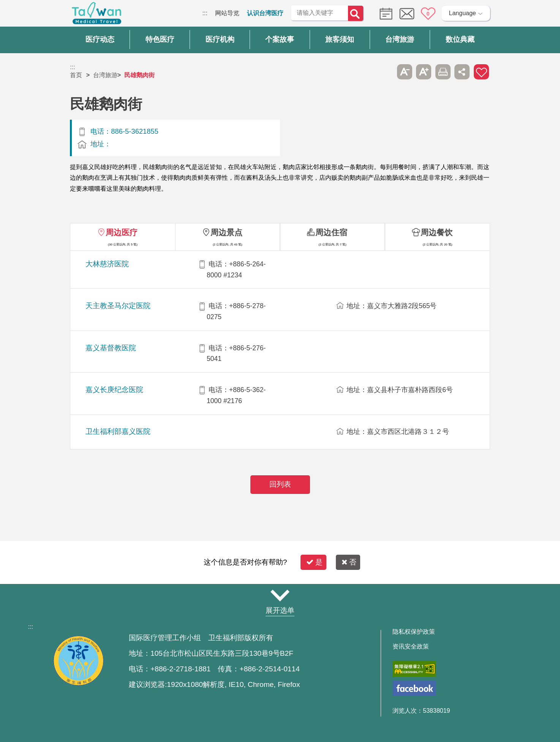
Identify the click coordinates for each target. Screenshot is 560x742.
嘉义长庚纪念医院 (114, 390)
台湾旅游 (105, 75)
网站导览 (227, 13)
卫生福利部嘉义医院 (118, 431)
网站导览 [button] (280, 596)
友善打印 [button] (443, 72)
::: (205, 13)
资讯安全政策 (411, 647)
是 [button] (314, 562)
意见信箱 (407, 14)
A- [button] (405, 72)
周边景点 (226, 232)
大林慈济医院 (107, 264)
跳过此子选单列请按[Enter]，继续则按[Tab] (385, 72)
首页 (76, 75)
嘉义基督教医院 (111, 348)
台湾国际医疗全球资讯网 (96, 15)
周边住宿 (331, 232)
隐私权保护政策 (414, 632)
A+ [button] (424, 72)
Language (463, 13)
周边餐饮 (437, 232)
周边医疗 (122, 232)
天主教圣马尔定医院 (118, 306)
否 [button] (349, 562)
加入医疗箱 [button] (481, 72)
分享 (462, 72)
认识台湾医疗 (265, 13)
